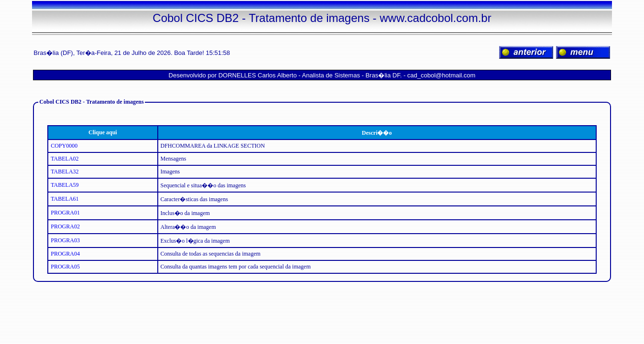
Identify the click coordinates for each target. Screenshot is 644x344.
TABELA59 (65, 185)
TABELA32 (65, 172)
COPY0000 (64, 146)
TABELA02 (65, 159)
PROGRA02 (65, 226)
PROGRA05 (65, 267)
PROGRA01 (65, 213)
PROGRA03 (65, 240)
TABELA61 (65, 199)
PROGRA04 (65, 254)
